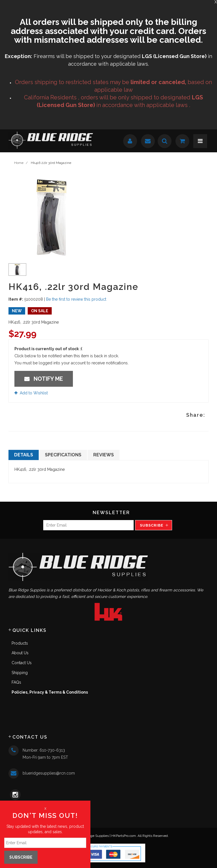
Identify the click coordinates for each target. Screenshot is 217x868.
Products (20, 643)
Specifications (63, 455)
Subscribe (152, 525)
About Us (20, 653)
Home (19, 163)
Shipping (20, 673)
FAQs (16, 682)
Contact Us (22, 663)
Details (24, 455)
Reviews (104, 455)
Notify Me (44, 379)
